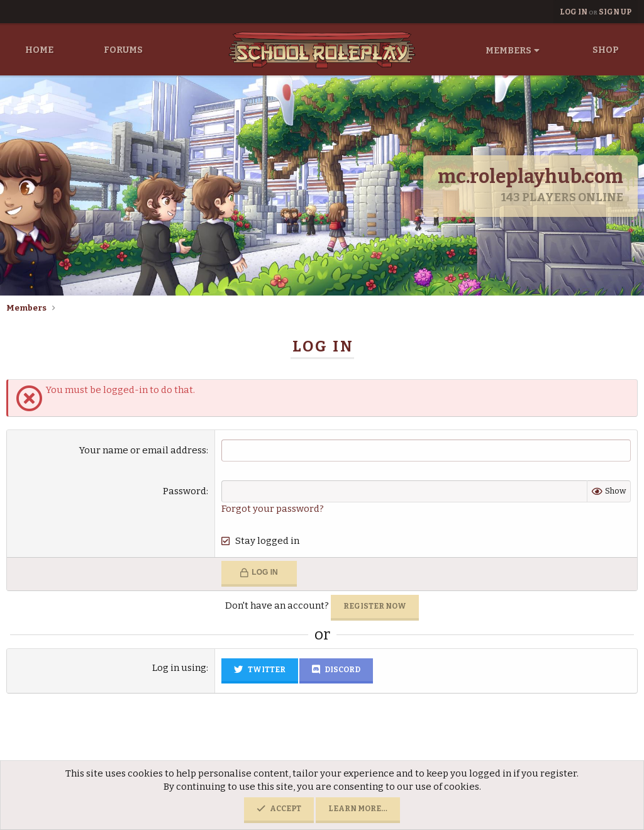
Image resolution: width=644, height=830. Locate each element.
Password (185, 491)
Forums (123, 50)
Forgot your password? (273, 509)
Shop (606, 50)
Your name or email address (143, 450)
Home (39, 50)
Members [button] (508, 51)
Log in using (179, 668)
